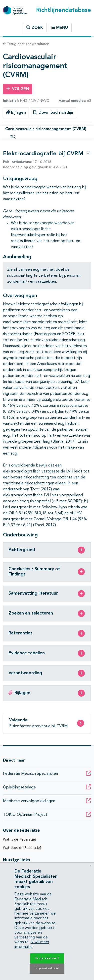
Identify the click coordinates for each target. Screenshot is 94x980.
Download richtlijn (53, 112)
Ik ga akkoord (47, 958)
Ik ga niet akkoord (47, 969)
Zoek (35, 28)
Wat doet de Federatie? (22, 848)
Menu (60, 28)
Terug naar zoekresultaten (26, 44)
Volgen (18, 89)
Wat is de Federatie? (20, 839)
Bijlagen (16, 112)
